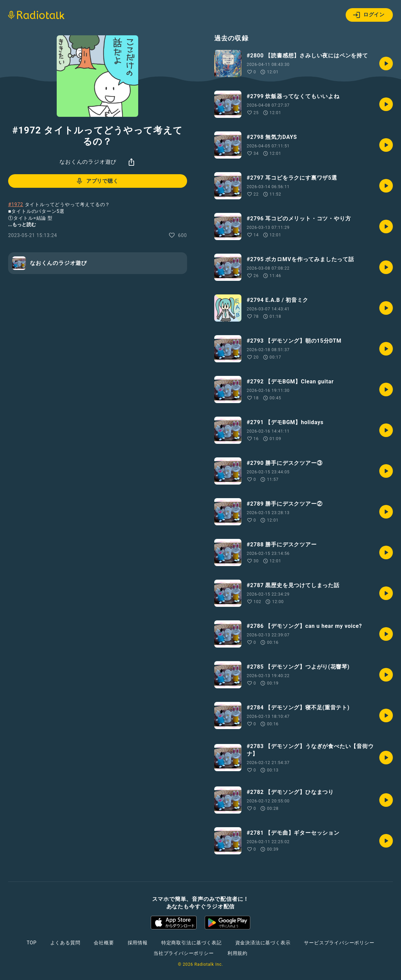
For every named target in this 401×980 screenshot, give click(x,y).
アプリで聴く (97, 181)
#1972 (16, 204)
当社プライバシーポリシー (184, 953)
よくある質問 (65, 943)
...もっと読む (22, 224)
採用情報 (138, 943)
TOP (31, 943)
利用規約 (238, 953)
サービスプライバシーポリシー (339, 943)
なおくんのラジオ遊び (88, 162)
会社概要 (104, 943)
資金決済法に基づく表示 (263, 943)
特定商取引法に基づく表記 (192, 943)
